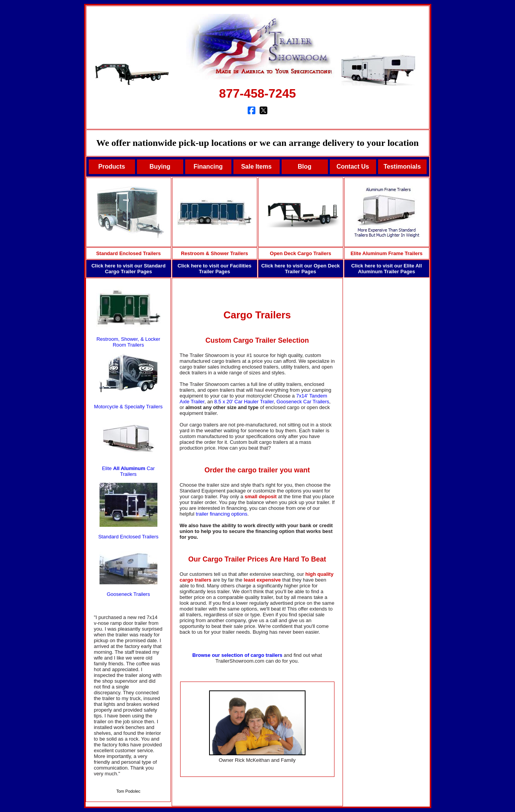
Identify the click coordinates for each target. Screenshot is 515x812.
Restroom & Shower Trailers (214, 253)
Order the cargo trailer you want (257, 470)
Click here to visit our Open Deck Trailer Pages (301, 269)
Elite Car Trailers (128, 471)
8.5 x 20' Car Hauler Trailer (244, 402)
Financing (208, 167)
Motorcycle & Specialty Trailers (128, 407)
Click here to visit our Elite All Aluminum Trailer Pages (386, 269)
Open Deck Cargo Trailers (301, 253)
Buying (160, 167)
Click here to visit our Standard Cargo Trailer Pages (128, 269)
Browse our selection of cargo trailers (237, 655)
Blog (305, 167)
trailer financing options (222, 514)
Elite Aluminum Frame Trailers (387, 253)
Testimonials (402, 167)
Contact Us (353, 167)
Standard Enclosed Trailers (128, 253)
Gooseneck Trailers (128, 594)
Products (112, 167)
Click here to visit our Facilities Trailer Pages (214, 269)
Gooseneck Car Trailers (303, 402)
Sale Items (256, 167)
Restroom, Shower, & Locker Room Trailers (128, 342)
